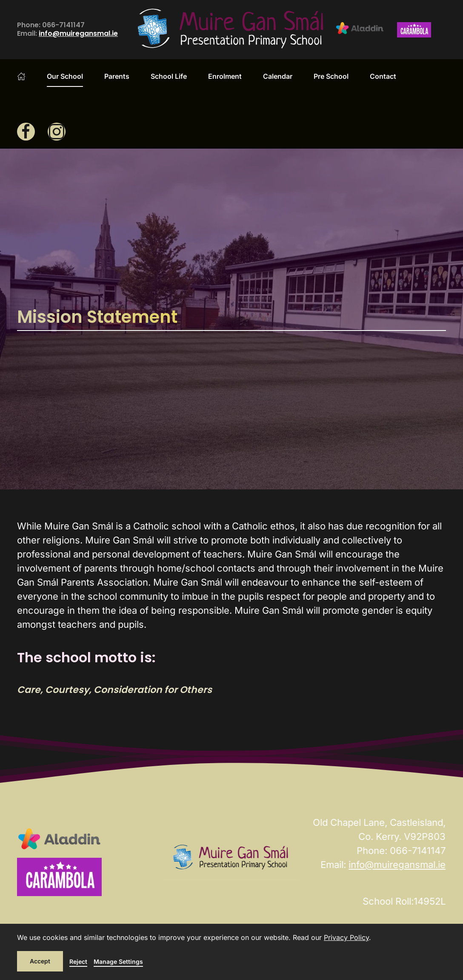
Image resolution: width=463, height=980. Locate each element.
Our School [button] (65, 76)
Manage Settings (118, 961)
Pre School (331, 76)
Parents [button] (117, 76)
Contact (383, 76)
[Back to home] (231, 30)
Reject (78, 961)
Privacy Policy (346, 937)
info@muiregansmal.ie (78, 34)
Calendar (278, 76)
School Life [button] (169, 76)
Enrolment (225, 76)
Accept (40, 961)
